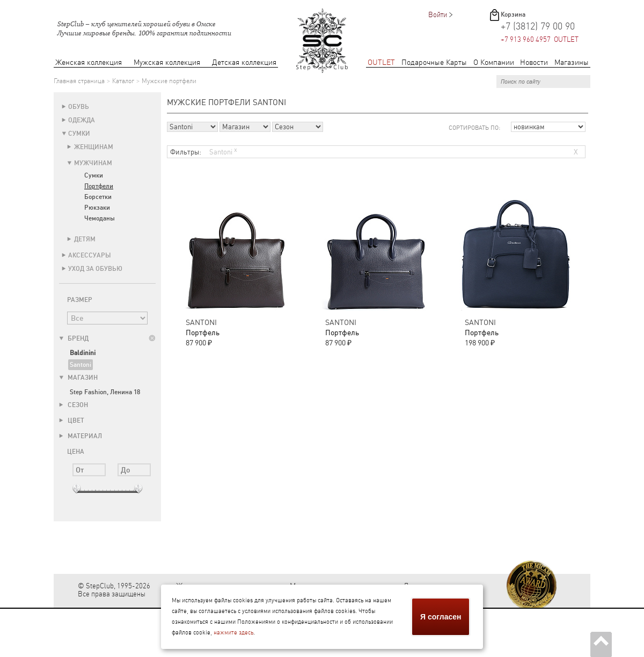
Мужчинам (93, 163)
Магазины (572, 62)
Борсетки (98, 197)
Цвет (72, 420)
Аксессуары (90, 255)
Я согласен (441, 617)
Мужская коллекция (167, 62)
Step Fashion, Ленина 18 (105, 392)
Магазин (78, 378)
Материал (80, 436)
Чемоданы (100, 218)
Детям (85, 239)
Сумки (79, 134)
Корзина (513, 14)
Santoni (80, 365)
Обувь (79, 107)
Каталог (123, 81)
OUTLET (381, 62)
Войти (438, 15)
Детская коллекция (244, 62)
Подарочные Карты (434, 62)
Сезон (74, 405)
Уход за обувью (95, 269)
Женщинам (94, 147)
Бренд (74, 338)
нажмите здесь (233, 633)
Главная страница (79, 81)
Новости (534, 62)
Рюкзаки (97, 208)
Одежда (82, 120)
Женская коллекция (89, 62)
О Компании (494, 62)
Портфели (99, 186)
